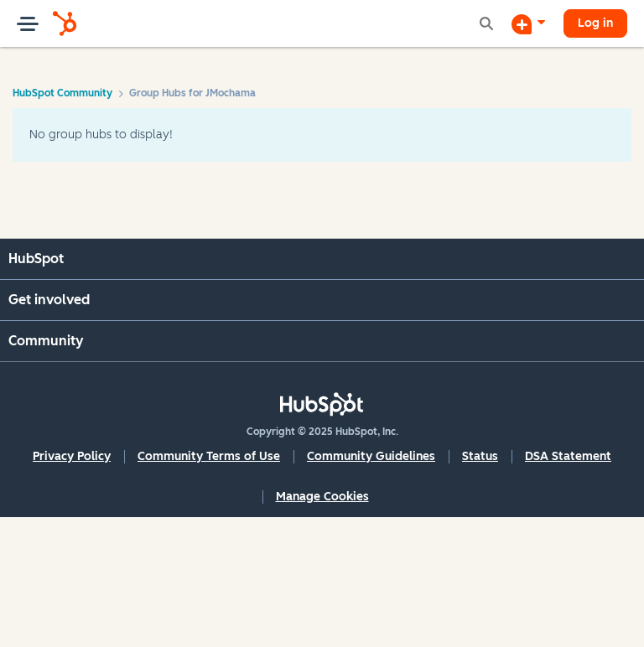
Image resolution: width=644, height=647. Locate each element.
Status (480, 456)
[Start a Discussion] (528, 23)
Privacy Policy (72, 456)
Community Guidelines (371, 456)
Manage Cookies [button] (322, 497)
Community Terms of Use (209, 456)
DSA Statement (568, 456)
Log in (595, 23)
